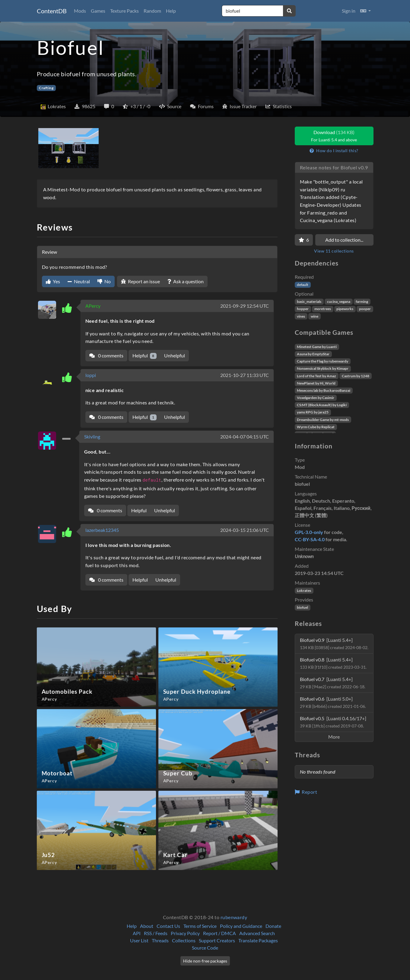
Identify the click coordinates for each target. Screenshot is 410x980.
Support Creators (217, 940)
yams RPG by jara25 (313, 412)
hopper (303, 309)
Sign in (349, 11)
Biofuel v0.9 (334, 644)
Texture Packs (124, 11)
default (303, 285)
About (147, 926)
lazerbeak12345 (102, 530)
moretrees (323, 309)
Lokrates (304, 591)
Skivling (92, 437)
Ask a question (186, 281)
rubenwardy (234, 917)
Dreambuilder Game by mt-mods (323, 420)
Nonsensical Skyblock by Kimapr (323, 368)
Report (306, 792)
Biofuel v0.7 (333, 683)
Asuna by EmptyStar (313, 354)
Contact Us (168, 926)
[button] (366, 11)
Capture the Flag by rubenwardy (323, 361)
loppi (91, 375)
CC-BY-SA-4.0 (310, 539)
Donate (273, 926)
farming (362, 302)
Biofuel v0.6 (333, 702)
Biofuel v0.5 (333, 722)
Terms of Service (200, 926)
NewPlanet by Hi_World (316, 383)
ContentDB (52, 11)
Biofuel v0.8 (333, 663)
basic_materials (309, 302)
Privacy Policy (185, 933)
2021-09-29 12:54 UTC (245, 306)
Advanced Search (257, 933)
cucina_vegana (339, 302)
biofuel (302, 607)
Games (98, 11)
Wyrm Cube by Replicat (316, 427)
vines (301, 316)
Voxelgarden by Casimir (316, 398)
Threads (160, 940)
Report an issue (140, 281)
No (104, 281)
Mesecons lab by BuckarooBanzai (324, 390)
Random (152, 11)
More (334, 737)
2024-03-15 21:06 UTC (245, 530)
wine (315, 316)
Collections (184, 940)
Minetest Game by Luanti (317, 347)
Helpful (145, 356)
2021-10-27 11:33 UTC (245, 375)
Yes (53, 281)
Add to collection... (344, 240)
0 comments (106, 355)
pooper (365, 309)
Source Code (205, 948)
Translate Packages (258, 940)
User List (139, 940)
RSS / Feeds (156, 933)
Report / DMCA (219, 933)
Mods (80, 11)
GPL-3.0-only (309, 532)
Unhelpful (175, 355)
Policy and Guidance (241, 926)
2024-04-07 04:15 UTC (245, 437)
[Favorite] (304, 240)
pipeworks (345, 309)
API (137, 933)
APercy (93, 306)
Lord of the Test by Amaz (316, 376)
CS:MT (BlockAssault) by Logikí (322, 405)
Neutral (79, 281)
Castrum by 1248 (356, 376)
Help (171, 11)
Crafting (46, 88)
